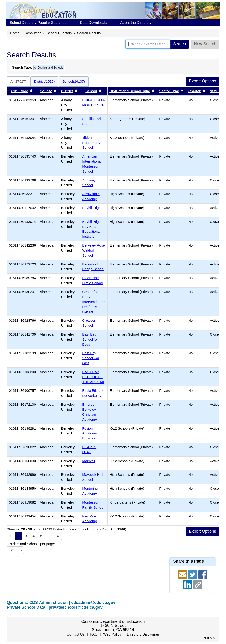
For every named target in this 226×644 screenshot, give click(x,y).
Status (215, 91)
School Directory (59, 33)
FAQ (94, 634)
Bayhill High (91, 208)
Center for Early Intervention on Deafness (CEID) (94, 302)
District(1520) (44, 81)
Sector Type (169, 91)
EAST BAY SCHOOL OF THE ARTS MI (93, 377)
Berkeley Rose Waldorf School (93, 250)
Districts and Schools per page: (31, 544)
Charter (194, 91)
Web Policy (112, 634)
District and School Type (130, 91)
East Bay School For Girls (91, 358)
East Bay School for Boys (90, 339)
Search (180, 44)
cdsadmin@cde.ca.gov (93, 603)
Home (15, 33)
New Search (205, 44)
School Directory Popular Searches (39, 23)
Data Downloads (94, 23)
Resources (33, 33)
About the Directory (137, 23)
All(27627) (18, 81)
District (67, 91)
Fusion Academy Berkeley (89, 433)
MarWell (89, 461)
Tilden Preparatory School (91, 143)
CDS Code (20, 91)
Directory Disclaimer (143, 634)
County (46, 91)
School (91, 91)
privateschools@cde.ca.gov (76, 607)
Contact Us (76, 634)
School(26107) (74, 81)
